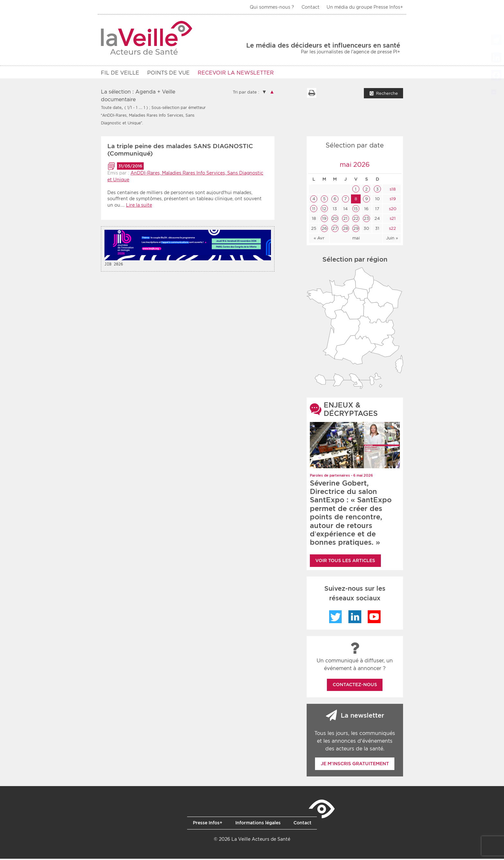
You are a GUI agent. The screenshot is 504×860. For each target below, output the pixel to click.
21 (345, 220)
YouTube (374, 618)
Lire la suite (139, 206)
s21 (392, 220)
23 (366, 220)
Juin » (392, 239)
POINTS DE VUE (168, 73)
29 (356, 230)
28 (346, 230)
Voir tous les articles (345, 562)
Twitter (336, 618)
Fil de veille (120, 73)
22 (356, 220)
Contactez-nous (355, 686)
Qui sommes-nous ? (272, 7)
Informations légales (258, 824)
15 (356, 210)
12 (324, 210)
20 (335, 220)
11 (314, 210)
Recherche (387, 95)
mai (356, 239)
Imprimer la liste (311, 94)
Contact (310, 7)
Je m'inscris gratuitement (355, 765)
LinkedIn (355, 618)
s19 (392, 200)
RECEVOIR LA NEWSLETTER (236, 73)
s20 (392, 210)
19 (324, 220)
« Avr (319, 239)
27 (335, 230)
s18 (392, 190)
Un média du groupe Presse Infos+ (365, 7)
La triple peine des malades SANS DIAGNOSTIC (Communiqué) (180, 151)
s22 (392, 230)
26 (324, 230)
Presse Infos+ (208, 824)
